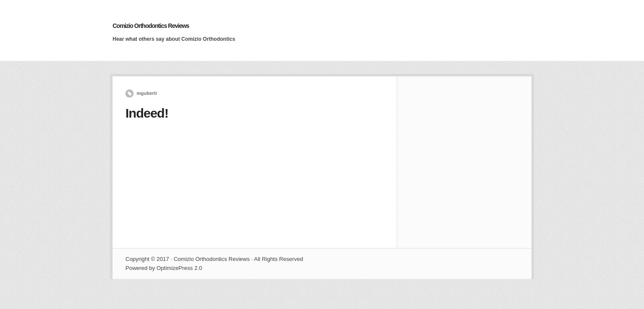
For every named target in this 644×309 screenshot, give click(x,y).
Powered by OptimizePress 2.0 (164, 268)
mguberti (147, 93)
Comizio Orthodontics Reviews (151, 26)
